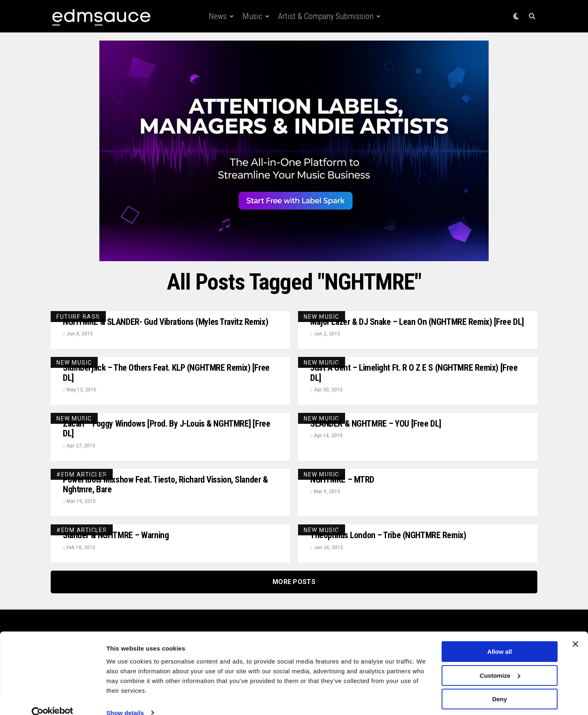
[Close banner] (575, 631)
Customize (500, 662)
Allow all (500, 638)
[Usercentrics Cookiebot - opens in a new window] (53, 699)
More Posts (294, 601)
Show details (125, 699)
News (218, 16)
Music (252, 16)
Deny (500, 686)
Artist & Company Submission (326, 16)
